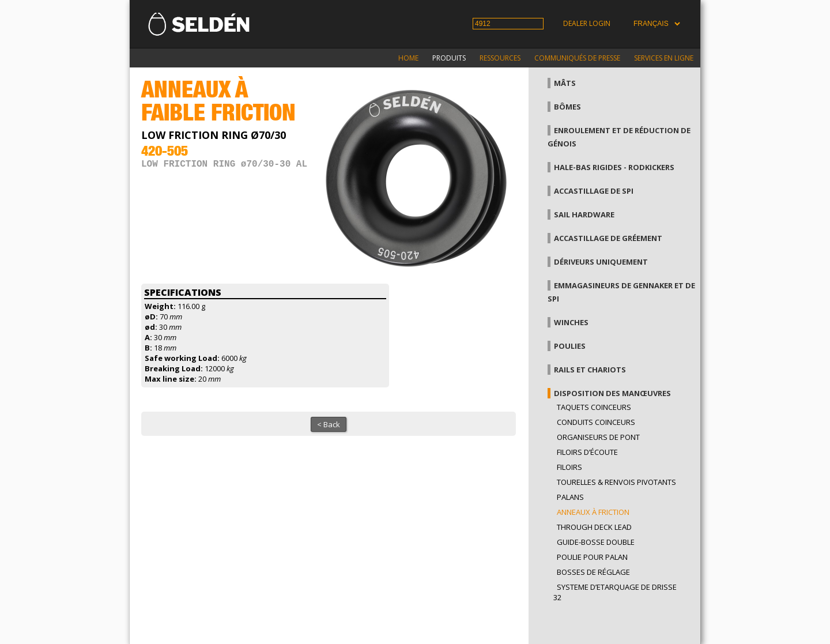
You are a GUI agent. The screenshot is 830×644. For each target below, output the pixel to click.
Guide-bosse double (596, 542)
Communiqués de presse (577, 58)
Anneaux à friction (593, 512)
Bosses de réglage (593, 572)
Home (408, 58)
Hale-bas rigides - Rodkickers (614, 167)
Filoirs (569, 467)
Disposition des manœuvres (612, 393)
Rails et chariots (590, 370)
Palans (570, 497)
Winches (571, 322)
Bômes (567, 107)
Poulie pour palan (592, 557)
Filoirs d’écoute (587, 452)
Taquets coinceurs (594, 407)
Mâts (565, 83)
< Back (329, 424)
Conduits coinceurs (596, 422)
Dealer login (587, 23)
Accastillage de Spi (594, 191)
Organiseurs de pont (598, 437)
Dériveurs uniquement (601, 262)
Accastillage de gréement (608, 238)
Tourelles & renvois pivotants (616, 482)
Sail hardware (584, 214)
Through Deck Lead (594, 527)
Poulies (570, 346)
